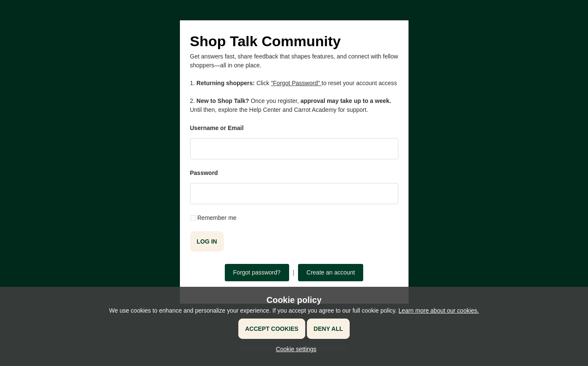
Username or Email (217, 128)
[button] (294, 349)
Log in (207, 241)
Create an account (331, 272)
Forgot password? (257, 272)
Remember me (217, 218)
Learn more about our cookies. (439, 311)
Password (204, 173)
